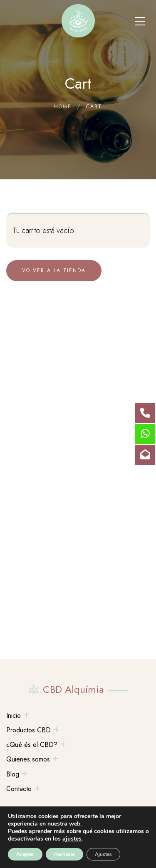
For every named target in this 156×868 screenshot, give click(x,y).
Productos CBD (28, 730)
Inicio (14, 715)
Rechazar (64, 854)
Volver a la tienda (54, 270)
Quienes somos (28, 759)
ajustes (72, 839)
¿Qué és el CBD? (32, 745)
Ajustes (103, 854)
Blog (13, 774)
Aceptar (25, 854)
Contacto (19, 789)
